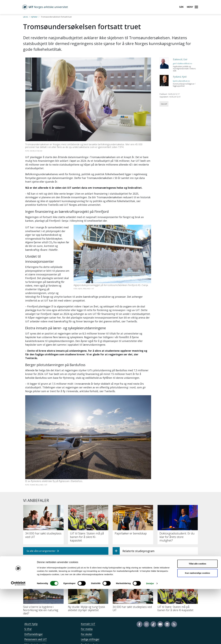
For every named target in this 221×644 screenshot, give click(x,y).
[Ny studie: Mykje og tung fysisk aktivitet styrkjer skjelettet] (88, 580)
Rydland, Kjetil (180, 77)
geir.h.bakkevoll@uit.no (183, 63)
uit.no (26, 17)
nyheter (34, 17)
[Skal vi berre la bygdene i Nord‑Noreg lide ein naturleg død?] (43, 582)
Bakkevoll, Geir (180, 59)
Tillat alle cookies (197, 619)
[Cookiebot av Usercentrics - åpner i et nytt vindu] (18, 639)
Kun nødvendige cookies (197, 628)
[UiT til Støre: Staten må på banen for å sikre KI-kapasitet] (178, 580)
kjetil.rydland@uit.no (181, 81)
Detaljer (150, 638)
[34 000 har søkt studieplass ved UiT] (133, 580)
